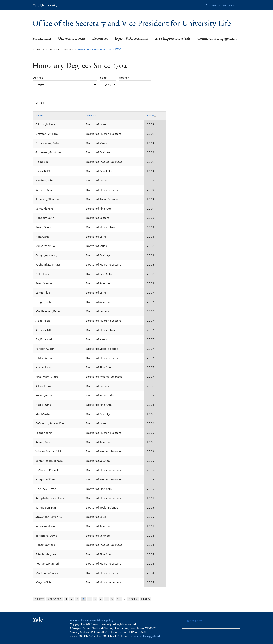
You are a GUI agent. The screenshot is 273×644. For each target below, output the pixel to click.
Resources (100, 38)
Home (37, 49)
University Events (72, 38)
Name (39, 115)
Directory (194, 621)
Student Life (42, 38)
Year (103, 78)
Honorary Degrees (59, 49)
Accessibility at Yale (82, 620)
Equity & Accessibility (132, 38)
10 (119, 599)
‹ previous (55, 599)
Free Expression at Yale (173, 38)
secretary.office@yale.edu (145, 636)
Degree (38, 78)
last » (146, 599)
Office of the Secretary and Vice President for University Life (133, 23)
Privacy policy (105, 620)
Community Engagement (217, 38)
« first (39, 599)
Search (124, 78)
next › (133, 599)
